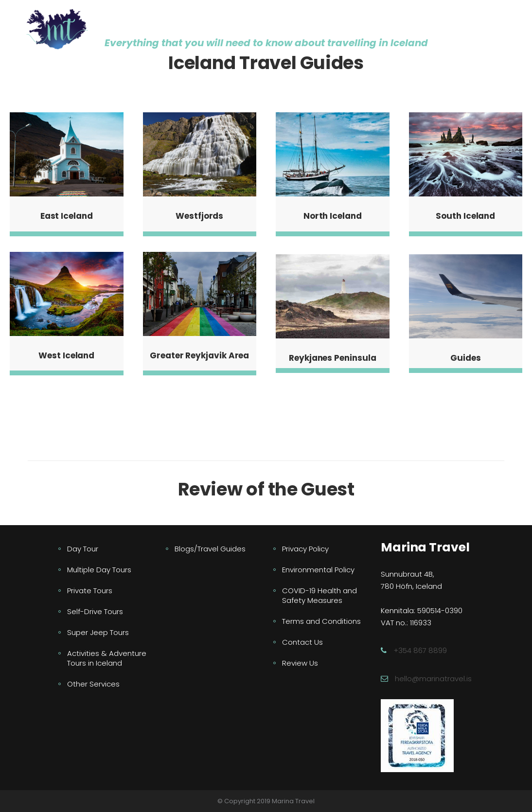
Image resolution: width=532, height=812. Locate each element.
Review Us (300, 663)
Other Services (93, 684)
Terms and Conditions (321, 621)
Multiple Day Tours (99, 570)
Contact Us (302, 642)
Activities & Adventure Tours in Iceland (107, 658)
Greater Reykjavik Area (199, 355)
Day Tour (83, 549)
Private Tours (90, 591)
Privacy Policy (305, 549)
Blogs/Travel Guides (210, 549)
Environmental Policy (318, 570)
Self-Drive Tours (95, 611)
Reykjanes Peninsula (332, 358)
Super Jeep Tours (98, 632)
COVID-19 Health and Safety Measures (319, 595)
